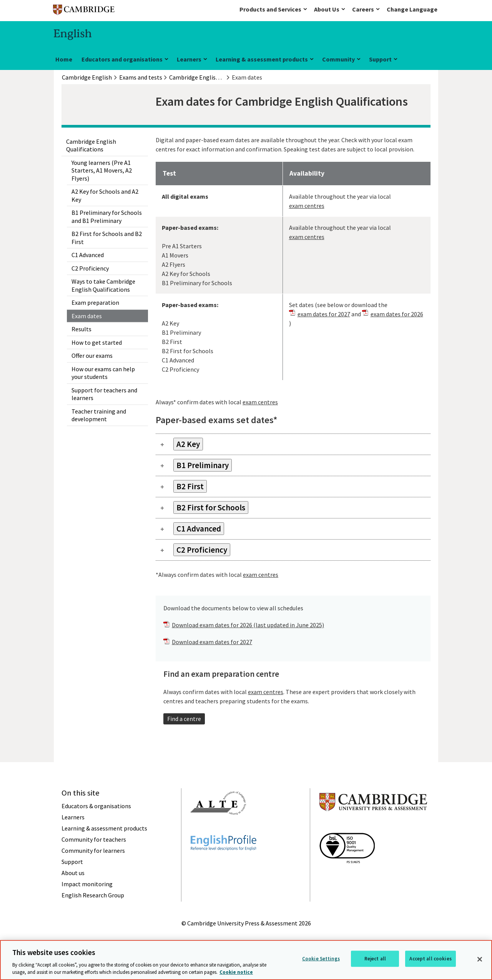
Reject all (375, 959)
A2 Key (188, 444)
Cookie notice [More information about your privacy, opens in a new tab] (236, 972)
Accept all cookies (430, 959)
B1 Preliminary (203, 465)
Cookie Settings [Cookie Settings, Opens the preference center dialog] (321, 959)
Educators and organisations (122, 59)
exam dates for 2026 (397, 314)
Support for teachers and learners (104, 394)
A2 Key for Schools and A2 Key (105, 195)
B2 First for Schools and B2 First (107, 238)
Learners (189, 59)
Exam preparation (95, 302)
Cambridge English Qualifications (91, 145)
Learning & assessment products (262, 59)
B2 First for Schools (211, 507)
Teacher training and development (99, 415)
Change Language (412, 9)
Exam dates (87, 316)
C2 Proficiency (90, 268)
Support (380, 59)
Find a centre (184, 719)
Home (64, 59)
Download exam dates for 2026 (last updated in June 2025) (248, 625)
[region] (246, 960)
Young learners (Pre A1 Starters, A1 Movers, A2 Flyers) (102, 170)
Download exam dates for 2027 (212, 642)
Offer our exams (92, 355)
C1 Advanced (88, 255)
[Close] (480, 959)
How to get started (97, 342)
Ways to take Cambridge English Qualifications (103, 285)
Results (81, 329)
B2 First (190, 486)
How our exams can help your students (103, 373)
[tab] (293, 444)
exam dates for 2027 (324, 314)
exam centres (307, 206)
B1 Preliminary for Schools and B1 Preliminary (107, 216)
